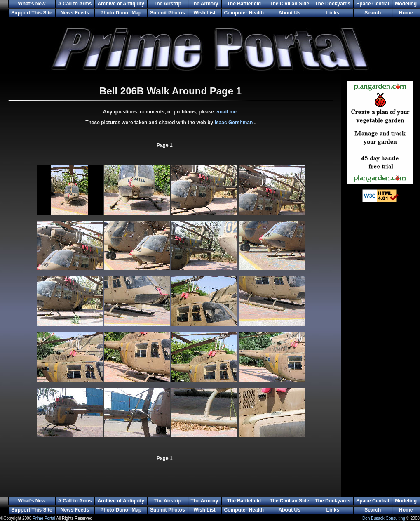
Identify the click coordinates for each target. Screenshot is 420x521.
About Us (290, 13)
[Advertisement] (380, 342)
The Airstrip (168, 4)
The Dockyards (333, 4)
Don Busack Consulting (384, 518)
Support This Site (32, 13)
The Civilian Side (289, 4)
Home (406, 13)
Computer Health (244, 13)
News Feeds (75, 13)
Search (373, 13)
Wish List (204, 13)
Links (333, 13)
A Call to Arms (75, 4)
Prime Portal (44, 518)
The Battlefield (244, 4)
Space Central (373, 4)
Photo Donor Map (121, 13)
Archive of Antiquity (121, 4)
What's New (32, 4)
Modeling (406, 4)
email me (226, 112)
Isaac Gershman (235, 123)
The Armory (205, 4)
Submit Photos (168, 13)
